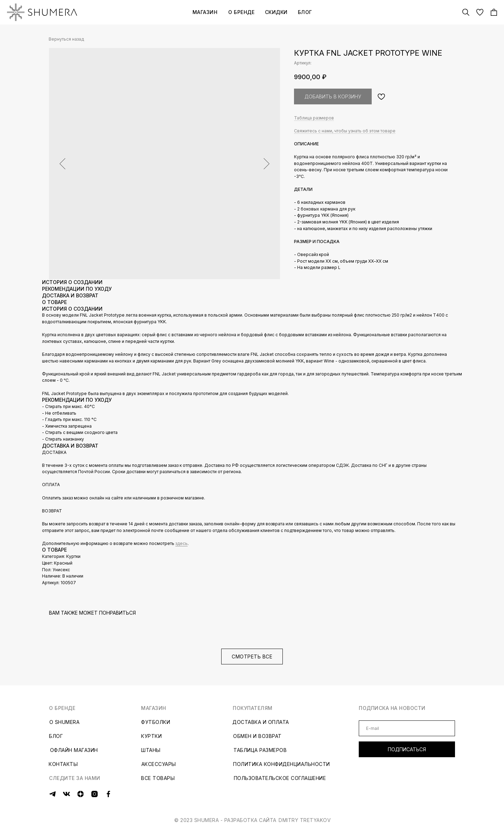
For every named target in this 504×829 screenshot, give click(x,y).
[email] (407, 728)
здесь (181, 543)
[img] (42, 12)
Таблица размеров (314, 118)
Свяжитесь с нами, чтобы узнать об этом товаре (345, 131)
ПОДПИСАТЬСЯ (407, 749)
